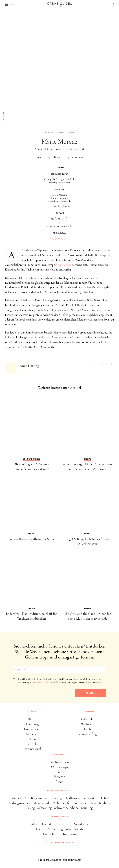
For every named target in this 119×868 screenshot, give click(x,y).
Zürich (32, 744)
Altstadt (16, 798)
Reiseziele (87, 719)
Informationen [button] (59, 816)
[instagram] (56, 851)
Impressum (70, 834)
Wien (32, 739)
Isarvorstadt (91, 798)
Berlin (32, 719)
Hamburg (32, 724)
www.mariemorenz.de (61, 226)
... (59, 222)
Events (40, 829)
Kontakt (47, 824)
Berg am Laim (40, 798)
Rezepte (60, 777)
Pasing (31, 808)
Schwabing (45, 808)
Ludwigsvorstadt (20, 803)
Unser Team (63, 824)
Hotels (87, 729)
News (59, 782)
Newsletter (81, 824)
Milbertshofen (62, 803)
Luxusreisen (87, 712)
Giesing (57, 798)
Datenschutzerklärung (44, 682)
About (35, 824)
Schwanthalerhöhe (66, 808)
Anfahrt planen (61, 206)
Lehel (105, 798)
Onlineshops (59, 767)
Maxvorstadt (42, 803)
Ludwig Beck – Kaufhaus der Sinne (31, 539)
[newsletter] (71, 851)
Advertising (55, 829)
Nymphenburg (101, 803)
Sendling (87, 808)
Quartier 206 (64, 265)
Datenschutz (50, 834)
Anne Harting (43, 157)
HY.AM (78, 860)
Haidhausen (72, 798)
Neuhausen (81, 803)
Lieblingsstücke (59, 762)
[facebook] (48, 851)
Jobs (68, 829)
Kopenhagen (32, 729)
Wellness (87, 724)
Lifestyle (59, 754)
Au (26, 798)
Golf (60, 772)
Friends (78, 829)
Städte (32, 712)
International (32, 749)
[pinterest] (63, 851)
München (32, 734)
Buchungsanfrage (87, 734)
